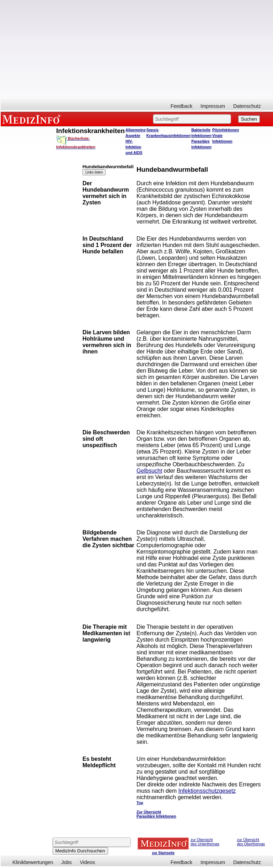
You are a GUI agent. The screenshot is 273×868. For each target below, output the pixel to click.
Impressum (213, 106)
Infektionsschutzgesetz (207, 791)
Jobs (66, 862)
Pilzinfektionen (226, 130)
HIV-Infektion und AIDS (134, 147)
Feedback (181, 106)
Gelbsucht (149, 471)
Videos (88, 862)
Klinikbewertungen (33, 862)
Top (140, 803)
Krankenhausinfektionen (168, 136)
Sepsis (152, 130)
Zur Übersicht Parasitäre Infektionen (156, 814)
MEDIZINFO (33, 119)
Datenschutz (247, 106)
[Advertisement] (137, 50)
